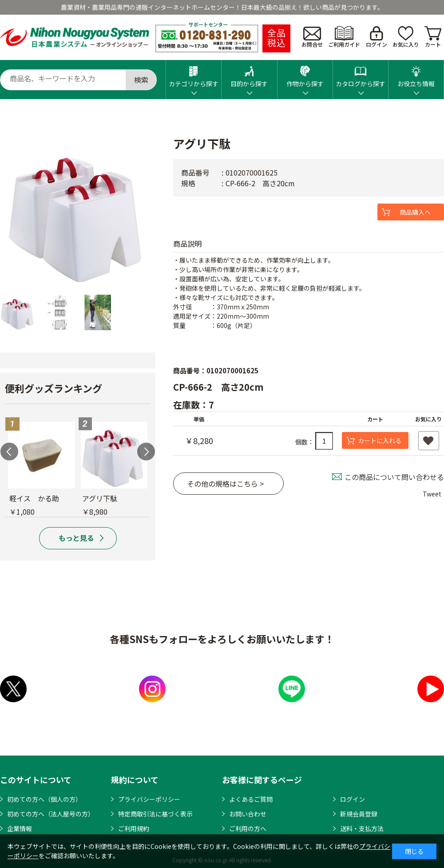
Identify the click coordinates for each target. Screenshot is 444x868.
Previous (9, 452)
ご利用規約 (134, 828)
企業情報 (20, 828)
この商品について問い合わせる (394, 477)
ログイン (377, 37)
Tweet (432, 494)
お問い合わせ (248, 814)
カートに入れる (380, 440)
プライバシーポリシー (149, 799)
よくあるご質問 (251, 799)
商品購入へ (415, 212)
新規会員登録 (359, 814)
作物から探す (305, 74)
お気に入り (406, 37)
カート (433, 37)
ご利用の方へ (248, 828)
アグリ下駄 (100, 498)
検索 (141, 80)
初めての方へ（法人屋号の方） (51, 814)
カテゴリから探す (194, 74)
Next (146, 452)
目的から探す (249, 74)
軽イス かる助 (34, 498)
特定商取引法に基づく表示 (155, 814)
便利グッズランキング (54, 388)
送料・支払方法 (362, 828)
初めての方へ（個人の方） (44, 799)
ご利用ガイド (344, 37)
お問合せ (312, 37)
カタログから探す (361, 74)
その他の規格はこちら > (225, 484)
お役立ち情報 (416, 74)
